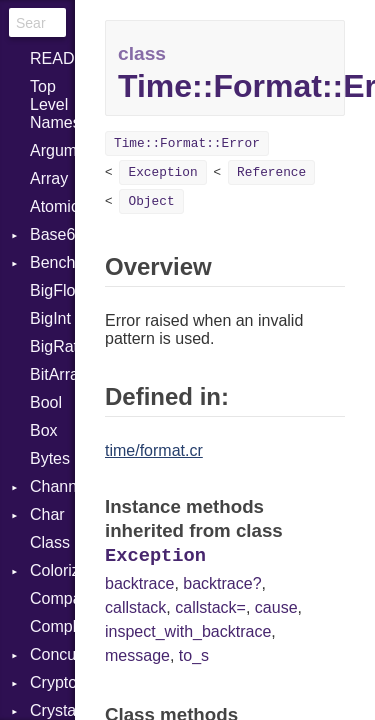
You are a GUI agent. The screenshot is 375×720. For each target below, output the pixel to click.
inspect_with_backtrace (188, 631)
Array (49, 178)
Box (44, 430)
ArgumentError (52, 150)
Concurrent (52, 654)
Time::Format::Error (187, 143)
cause (276, 607)
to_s (194, 655)
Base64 (52, 234)
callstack (135, 607)
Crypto (52, 682)
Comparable (52, 598)
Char (47, 514)
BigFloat (52, 290)
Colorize (52, 570)
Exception (162, 172)
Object (151, 201)
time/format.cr (154, 450)
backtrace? (222, 583)
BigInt (50, 318)
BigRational (52, 346)
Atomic (52, 206)
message (137, 655)
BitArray (52, 374)
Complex (52, 626)
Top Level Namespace (52, 104)
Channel (52, 486)
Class (50, 542)
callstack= (210, 607)
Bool (46, 402)
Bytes (50, 458)
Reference (271, 172)
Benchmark (52, 262)
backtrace (139, 583)
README (52, 58)
